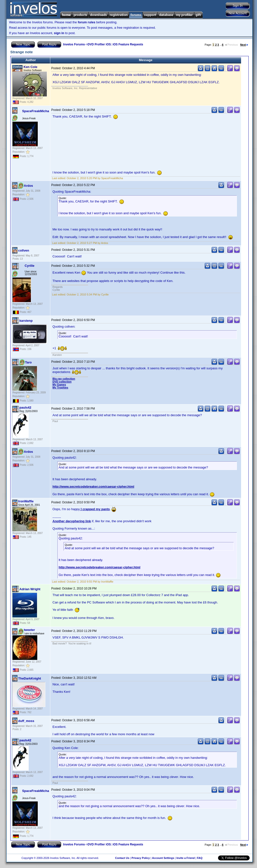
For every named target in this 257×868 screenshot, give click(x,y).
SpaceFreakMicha (36, 111)
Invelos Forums (74, 44)
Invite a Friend (186, 858)
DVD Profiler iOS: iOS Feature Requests (115, 44)
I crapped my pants (95, 509)
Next (244, 45)
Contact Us (122, 858)
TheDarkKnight (30, 678)
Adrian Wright (30, 589)
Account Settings (163, 858)
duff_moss (26, 721)
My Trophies (60, 387)
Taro (28, 362)
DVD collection (62, 382)
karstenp (26, 321)
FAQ (200, 858)
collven (24, 250)
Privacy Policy (141, 858)
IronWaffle (26, 501)
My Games (59, 385)
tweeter (29, 630)
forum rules (87, 22)
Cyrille (30, 266)
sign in (59, 33)
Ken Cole (30, 67)
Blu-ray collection (64, 379)
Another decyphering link (72, 521)
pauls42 (25, 407)
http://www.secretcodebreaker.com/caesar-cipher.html (93, 487)
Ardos (28, 186)
